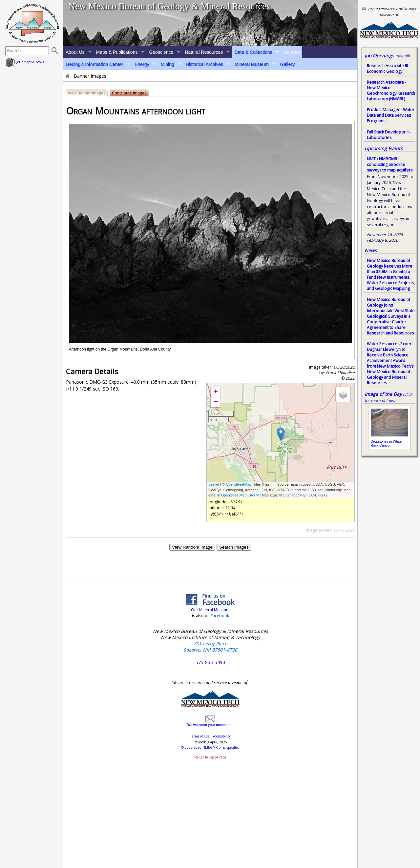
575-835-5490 (210, 662)
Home (67, 76)
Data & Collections (253, 52)
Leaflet (214, 484)
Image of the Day (383, 394)
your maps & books (25, 62)
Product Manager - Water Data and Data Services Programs (391, 115)
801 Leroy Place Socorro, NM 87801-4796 (210, 647)
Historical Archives (204, 64)
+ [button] (216, 392)
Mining (167, 64)
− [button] (216, 402)
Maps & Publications (117, 52)
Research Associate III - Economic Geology (388, 69)
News (371, 250)
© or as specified (210, 747)
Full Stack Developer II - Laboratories (389, 135)
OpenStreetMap (239, 484)
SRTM (253, 495)
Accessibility (222, 736)
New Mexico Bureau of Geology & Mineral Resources (169, 6)
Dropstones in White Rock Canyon (386, 443)
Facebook (220, 616)
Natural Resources (204, 52)
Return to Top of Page (210, 757)
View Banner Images (87, 93)
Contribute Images (129, 93)
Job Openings (387, 56)
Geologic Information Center (94, 64)
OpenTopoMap (295, 495)
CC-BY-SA (317, 495)
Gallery (287, 64)
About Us (75, 52)
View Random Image (192, 547)
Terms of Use (200, 736)
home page (32, 23)
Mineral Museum (252, 64)
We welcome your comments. (210, 723)
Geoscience (161, 52)
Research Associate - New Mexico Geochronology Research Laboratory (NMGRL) (391, 91)
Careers (292, 52)
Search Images (234, 547)
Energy (142, 64)
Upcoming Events (384, 148)
